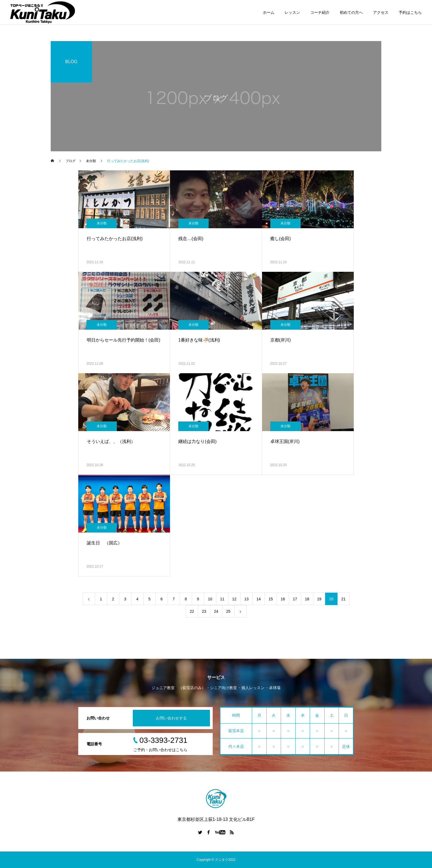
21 (344, 599)
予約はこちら (410, 12)
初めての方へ (351, 12)
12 (234, 599)
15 (271, 599)
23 (204, 611)
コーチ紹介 (320, 12)
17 (295, 599)
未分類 (102, 223)
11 (222, 599)
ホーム (269, 12)
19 (319, 599)
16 (283, 599)
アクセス (381, 12)
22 (192, 611)
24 (216, 611)
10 (210, 599)
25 (228, 611)
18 (307, 599)
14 (259, 599)
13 (247, 599)
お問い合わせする (171, 718)
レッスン (292, 12)
